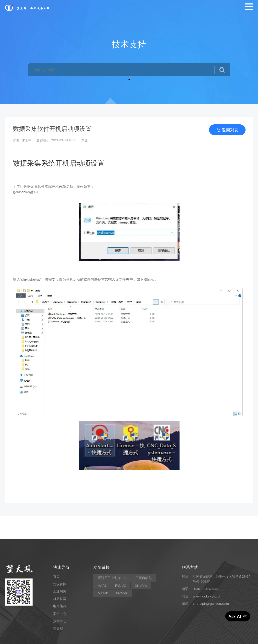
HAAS (102, 625)
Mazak (103, 632)
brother (122, 632)
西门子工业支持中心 (112, 617)
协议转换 (60, 623)
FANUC (121, 625)
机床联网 (60, 638)
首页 (56, 616)
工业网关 (60, 630)
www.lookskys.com (208, 635)
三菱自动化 (143, 617)
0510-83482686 (205, 628)
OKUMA (141, 625)
